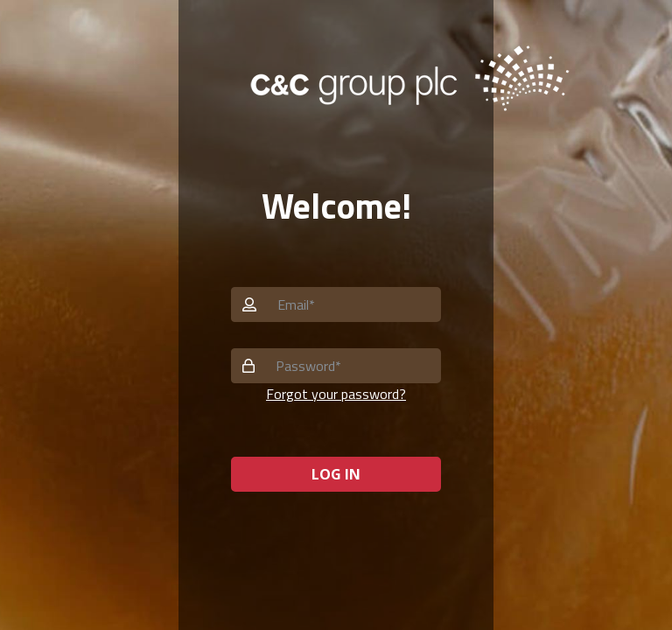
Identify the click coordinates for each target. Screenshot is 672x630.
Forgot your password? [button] (336, 394)
